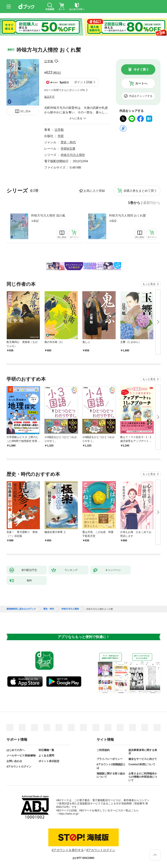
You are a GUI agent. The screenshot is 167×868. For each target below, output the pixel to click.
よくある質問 (46, 756)
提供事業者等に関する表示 (143, 752)
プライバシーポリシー (110, 759)
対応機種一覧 (46, 750)
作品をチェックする (141, 96)
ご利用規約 (103, 750)
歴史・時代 (68, 142)
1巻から (134, 203)
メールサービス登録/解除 (21, 756)
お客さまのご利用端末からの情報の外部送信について (143, 777)
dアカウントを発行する (68, 850)
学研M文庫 (68, 149)
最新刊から (152, 203)
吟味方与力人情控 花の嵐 (48, 215)
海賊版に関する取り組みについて (111, 775)
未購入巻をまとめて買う (140, 191)
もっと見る (149, 284)
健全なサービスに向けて (143, 759)
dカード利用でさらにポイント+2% (64, 90)
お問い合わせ (14, 761)
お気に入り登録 (94, 191)
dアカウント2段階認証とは (111, 766)
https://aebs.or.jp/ (69, 814)
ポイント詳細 (83, 82)
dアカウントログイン (19, 767)
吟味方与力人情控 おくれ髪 (128, 215)
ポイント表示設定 (49, 761)
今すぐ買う (141, 69)
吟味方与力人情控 (73, 155)
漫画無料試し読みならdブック (21, 609)
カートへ (141, 83)
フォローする (56, 61)
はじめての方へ (16, 750)
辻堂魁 (49, 61)
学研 (61, 136)
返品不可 (49, 97)
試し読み (26, 111)
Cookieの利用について (142, 764)
